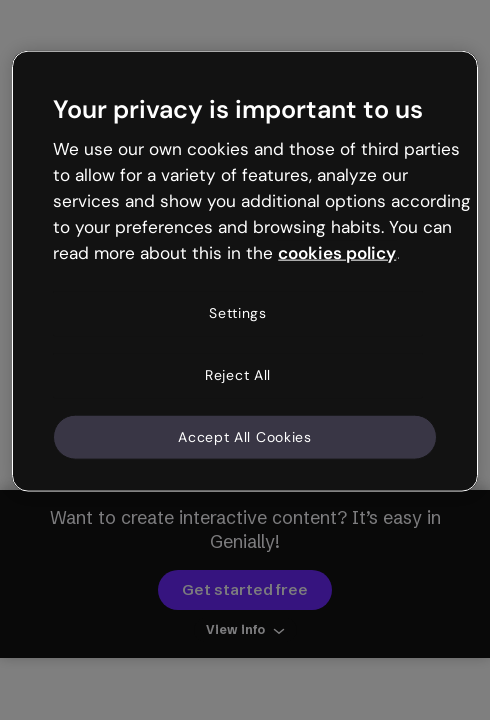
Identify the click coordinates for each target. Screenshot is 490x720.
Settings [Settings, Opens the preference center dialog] (238, 313)
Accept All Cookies (245, 436)
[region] (245, 271)
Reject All (238, 375)
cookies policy (337, 252)
